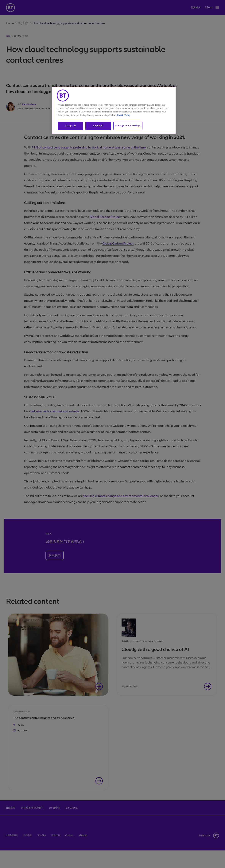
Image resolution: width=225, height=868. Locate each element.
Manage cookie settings (128, 126)
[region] (114, 110)
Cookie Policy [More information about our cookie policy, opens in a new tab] (124, 115)
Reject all (98, 126)
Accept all (70, 126)
